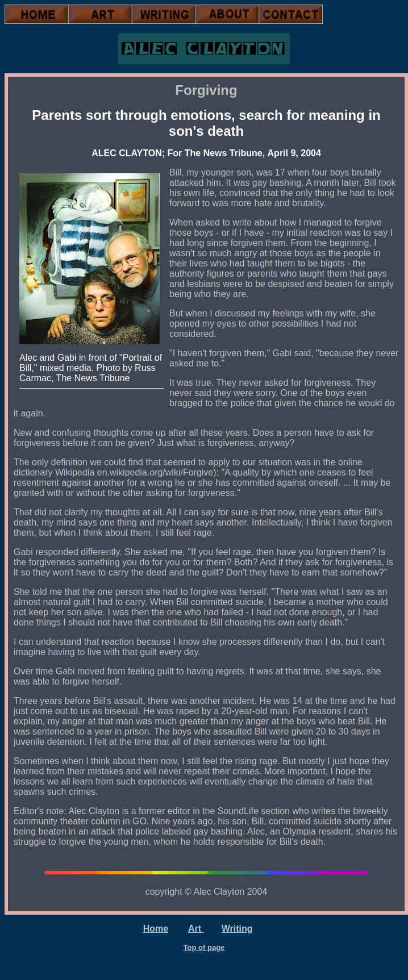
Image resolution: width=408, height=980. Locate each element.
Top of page (204, 947)
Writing (237, 929)
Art (196, 929)
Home (156, 929)
